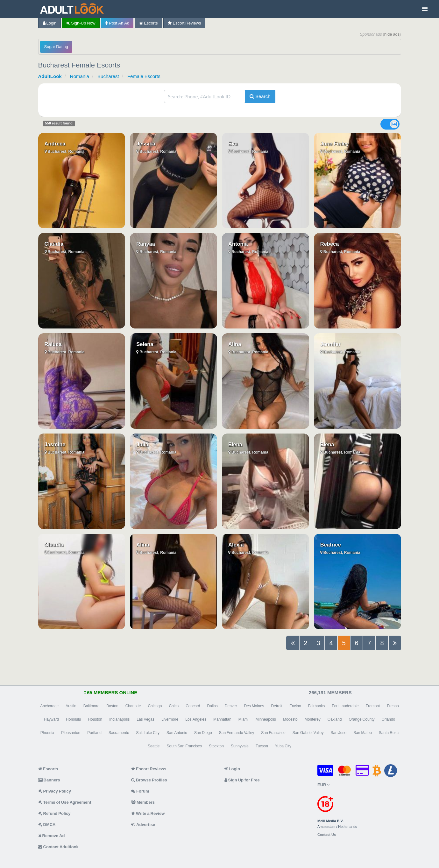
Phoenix (47, 733)
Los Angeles (196, 719)
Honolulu (73, 719)
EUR (323, 785)
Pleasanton (71, 733)
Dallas (212, 706)
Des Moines (254, 706)
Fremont (373, 706)
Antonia (238, 244)
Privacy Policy (55, 791)
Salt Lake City (148, 733)
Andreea (55, 144)
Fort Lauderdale (345, 706)
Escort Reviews (184, 23)
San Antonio (177, 733)
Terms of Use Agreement (65, 802)
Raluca (53, 344)
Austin (71, 706)
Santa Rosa (389, 733)
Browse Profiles (149, 780)
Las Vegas (145, 719)
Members (143, 802)
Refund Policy (54, 813)
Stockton (216, 746)
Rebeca (330, 244)
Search (260, 96)
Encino (295, 706)
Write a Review (148, 813)
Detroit (277, 706)
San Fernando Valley (237, 733)
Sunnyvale (240, 746)
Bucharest (108, 76)
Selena (145, 344)
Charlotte (133, 706)
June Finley (335, 144)
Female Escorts (144, 76)
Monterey (313, 719)
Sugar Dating (56, 47)
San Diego (203, 733)
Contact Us (327, 835)
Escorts (148, 23)
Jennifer (330, 344)
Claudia (54, 244)
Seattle (154, 746)
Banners (49, 780)
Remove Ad (52, 836)
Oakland (335, 719)
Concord (193, 706)
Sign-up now (81, 23)
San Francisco (273, 733)
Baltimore (92, 706)
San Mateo (363, 733)
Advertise (143, 825)
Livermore (170, 719)
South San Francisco (184, 746)
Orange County (362, 719)
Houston (95, 719)
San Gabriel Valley (308, 733)
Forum (140, 791)
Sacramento (119, 733)
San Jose (338, 733)
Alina (235, 344)
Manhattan (222, 719)
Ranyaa (146, 244)
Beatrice (331, 545)
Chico (174, 706)
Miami (244, 719)
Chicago (155, 706)
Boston (112, 706)
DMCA (47, 825)
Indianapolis (119, 719)
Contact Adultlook (58, 847)
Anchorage (49, 706)
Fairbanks (317, 706)
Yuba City (283, 746)
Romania (80, 76)
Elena (235, 444)
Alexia (236, 545)
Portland (94, 733)
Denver (231, 706)
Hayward (51, 719)
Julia (142, 444)
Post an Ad (117, 23)
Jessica (146, 144)
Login (50, 23)
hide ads (392, 34)
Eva (233, 144)
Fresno (393, 706)
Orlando (389, 719)
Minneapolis (266, 719)
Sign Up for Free (242, 780)
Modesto (290, 719)
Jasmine (55, 444)
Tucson (262, 746)
